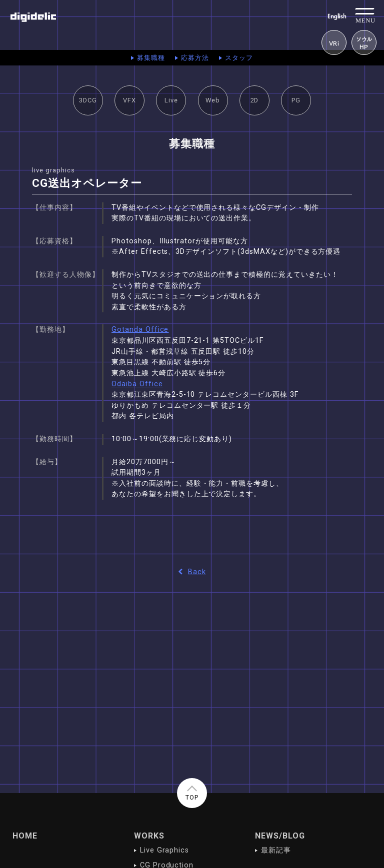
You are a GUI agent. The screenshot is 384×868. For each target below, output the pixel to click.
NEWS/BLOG (280, 836)
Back (192, 572)
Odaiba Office (137, 384)
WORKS (149, 836)
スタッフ (239, 58)
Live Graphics (164, 850)
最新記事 (276, 850)
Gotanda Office (140, 330)
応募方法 (195, 58)
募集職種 (151, 58)
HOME (25, 836)
